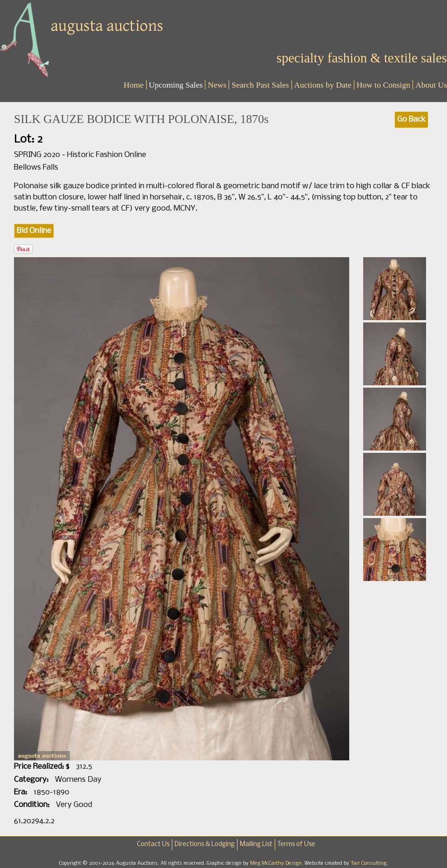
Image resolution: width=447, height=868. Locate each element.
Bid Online (34, 231)
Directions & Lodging (205, 844)
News (217, 85)
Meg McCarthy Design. (277, 863)
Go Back (411, 120)
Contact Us (153, 844)
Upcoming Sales (176, 85)
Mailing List (256, 844)
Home (134, 85)
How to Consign (383, 85)
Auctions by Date (323, 85)
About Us (431, 85)
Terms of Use (296, 844)
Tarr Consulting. (369, 863)
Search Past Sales (260, 85)
